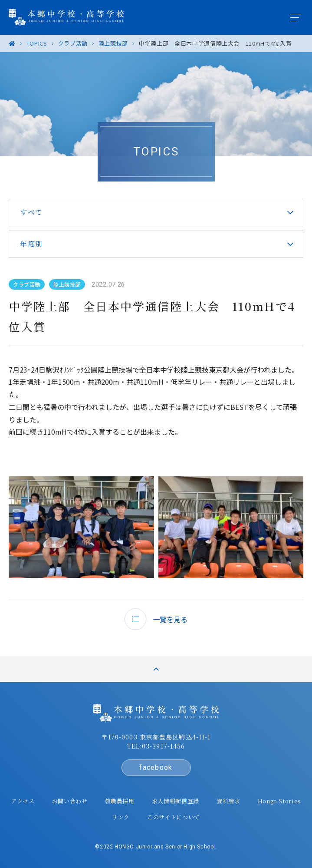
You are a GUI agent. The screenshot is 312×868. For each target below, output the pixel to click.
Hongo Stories (279, 801)
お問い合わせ (70, 801)
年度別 (31, 244)
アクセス (23, 801)
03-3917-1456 (163, 746)
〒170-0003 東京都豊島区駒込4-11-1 (156, 737)
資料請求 (228, 801)
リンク (121, 817)
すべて (31, 212)
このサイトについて (174, 817)
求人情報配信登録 (176, 801)
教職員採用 (120, 801)
